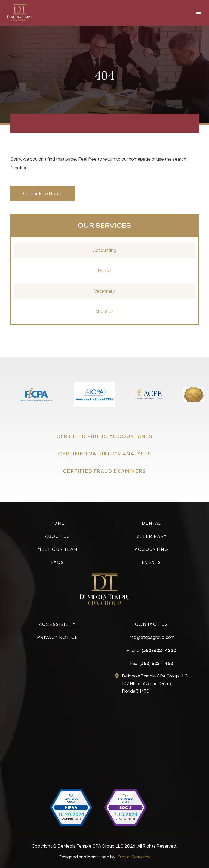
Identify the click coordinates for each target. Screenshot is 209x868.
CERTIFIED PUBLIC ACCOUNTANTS (104, 436)
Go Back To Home (43, 193)
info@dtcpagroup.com (152, 637)
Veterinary (104, 291)
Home (58, 523)
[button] (199, 13)
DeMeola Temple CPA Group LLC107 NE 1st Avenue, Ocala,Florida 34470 (155, 683)
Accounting (105, 250)
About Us (104, 311)
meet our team (57, 549)
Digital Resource (134, 857)
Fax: (152, 663)
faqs (58, 562)
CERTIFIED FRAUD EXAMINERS (104, 471)
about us (57, 536)
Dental (104, 271)
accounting (151, 549)
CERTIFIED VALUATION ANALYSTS (105, 453)
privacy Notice (58, 637)
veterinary (152, 536)
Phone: (151, 650)
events (151, 562)
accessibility (57, 624)
